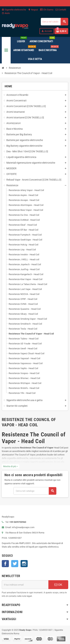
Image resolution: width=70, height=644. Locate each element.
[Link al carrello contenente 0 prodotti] (61, 31)
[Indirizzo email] (25, 585)
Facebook (5, 564)
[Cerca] (54, 22)
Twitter (15, 564)
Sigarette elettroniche (14, 10)
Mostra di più (11, 466)
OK (58, 585)
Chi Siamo (47, 10)
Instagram (24, 564)
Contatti (61, 10)
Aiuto (6, 13)
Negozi (33, 10)
